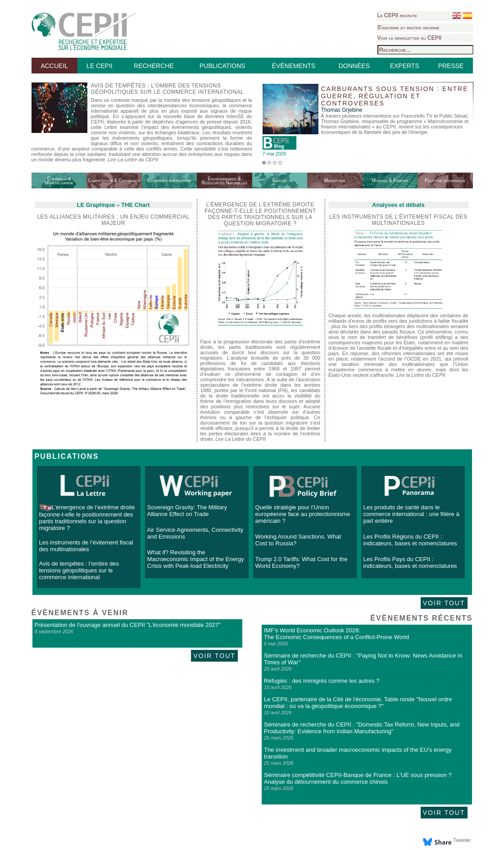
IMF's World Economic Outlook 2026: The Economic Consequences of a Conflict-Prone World (336, 634)
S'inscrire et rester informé (409, 27)
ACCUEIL (54, 66)
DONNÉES (354, 66)
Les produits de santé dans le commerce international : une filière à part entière (411, 514)
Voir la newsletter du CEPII (410, 38)
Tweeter (462, 840)
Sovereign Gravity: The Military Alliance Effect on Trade (187, 511)
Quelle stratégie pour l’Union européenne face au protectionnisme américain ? (303, 514)
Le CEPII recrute (397, 15)
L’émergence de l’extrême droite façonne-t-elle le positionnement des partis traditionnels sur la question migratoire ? (87, 518)
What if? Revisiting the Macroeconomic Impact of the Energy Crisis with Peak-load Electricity (196, 559)
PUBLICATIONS (222, 66)
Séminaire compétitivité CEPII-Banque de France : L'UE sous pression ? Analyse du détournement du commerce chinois (358, 778)
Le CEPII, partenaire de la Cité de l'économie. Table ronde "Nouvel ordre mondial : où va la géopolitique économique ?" (358, 703)
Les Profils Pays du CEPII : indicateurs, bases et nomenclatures (410, 562)
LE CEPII (100, 66)
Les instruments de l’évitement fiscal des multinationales (398, 220)
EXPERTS (405, 66)
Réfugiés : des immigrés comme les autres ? (322, 681)
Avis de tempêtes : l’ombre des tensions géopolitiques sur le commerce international (79, 570)
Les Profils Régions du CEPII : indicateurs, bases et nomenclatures (410, 540)
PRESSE (451, 66)
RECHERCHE (154, 66)
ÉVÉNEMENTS (294, 66)
